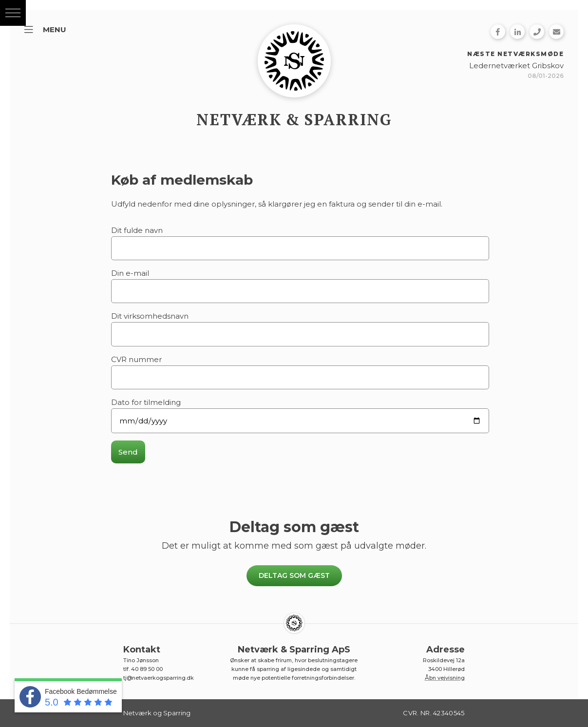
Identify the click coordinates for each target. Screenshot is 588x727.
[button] (13, 13)
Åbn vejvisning (445, 678)
